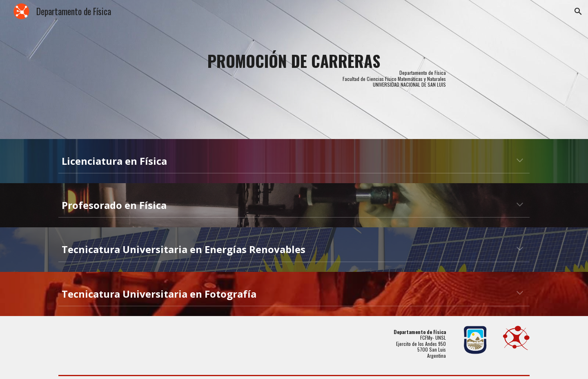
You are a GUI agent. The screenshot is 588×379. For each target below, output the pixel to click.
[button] (578, 11)
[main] (294, 70)
